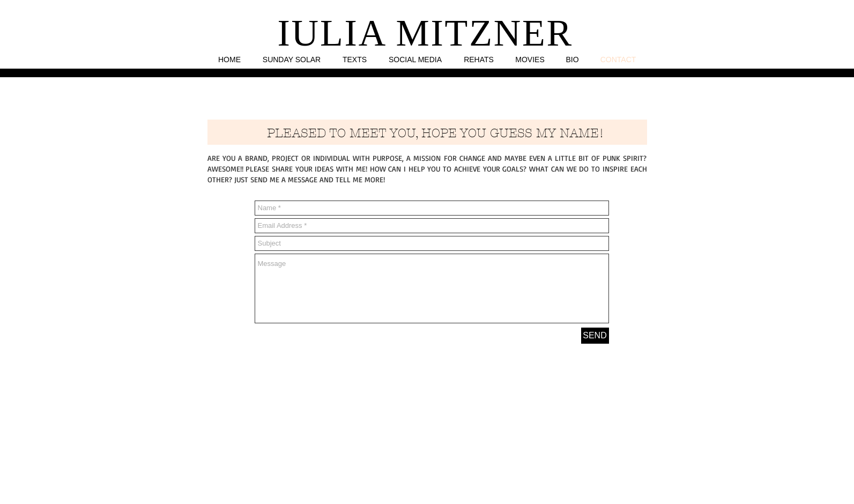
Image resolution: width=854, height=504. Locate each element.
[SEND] (595, 336)
